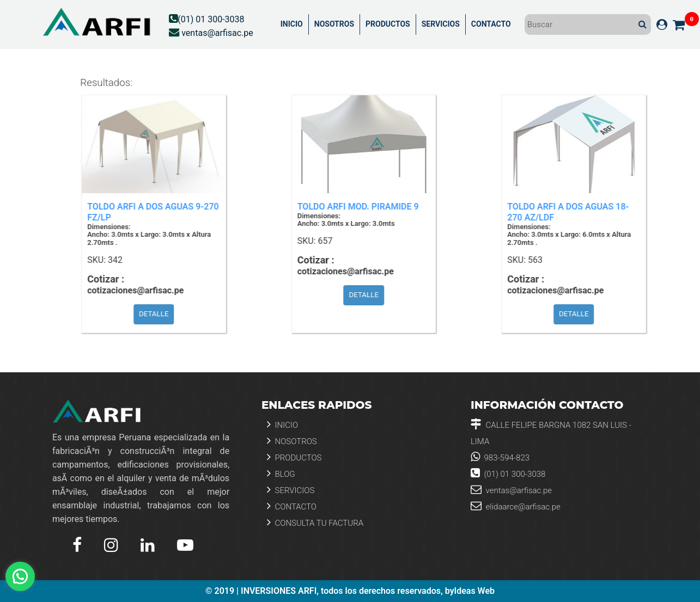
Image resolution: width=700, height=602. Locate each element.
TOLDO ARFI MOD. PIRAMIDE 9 (363, 207)
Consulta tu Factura (315, 522)
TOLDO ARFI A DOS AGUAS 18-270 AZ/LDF (573, 212)
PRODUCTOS (388, 24)
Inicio (282, 424)
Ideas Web (474, 591)
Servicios (291, 490)
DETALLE (159, 314)
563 (540, 260)
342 (120, 260)
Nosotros (292, 441)
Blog (281, 473)
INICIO (292, 24)
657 (330, 241)
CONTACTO (491, 24)
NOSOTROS (334, 24)
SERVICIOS (441, 24)
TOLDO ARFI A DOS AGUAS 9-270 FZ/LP (158, 212)
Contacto (292, 506)
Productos (294, 457)
